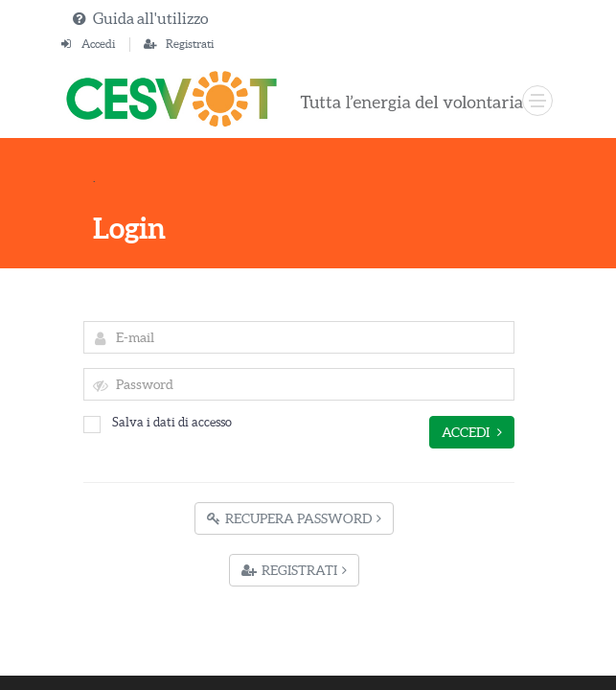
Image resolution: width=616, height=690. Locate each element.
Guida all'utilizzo (150, 18)
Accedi (98, 44)
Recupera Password (294, 518)
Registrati (190, 44)
